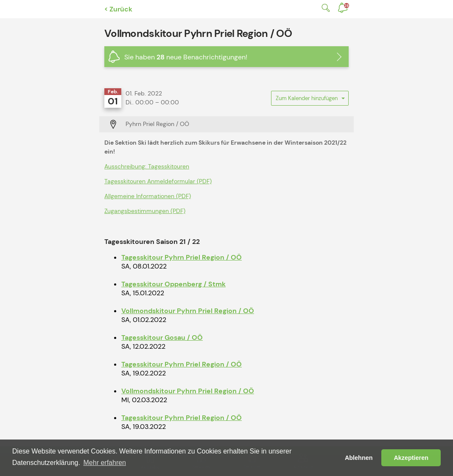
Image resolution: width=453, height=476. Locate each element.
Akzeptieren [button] (411, 458)
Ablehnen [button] (359, 458)
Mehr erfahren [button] (105, 463)
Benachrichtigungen (347, 6)
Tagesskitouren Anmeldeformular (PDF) (158, 181)
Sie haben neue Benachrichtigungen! (186, 57)
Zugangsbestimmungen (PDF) (145, 211)
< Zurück (118, 9)
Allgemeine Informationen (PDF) (148, 196)
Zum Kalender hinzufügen (310, 100)
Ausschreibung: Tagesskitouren (147, 166)
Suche (324, 8)
